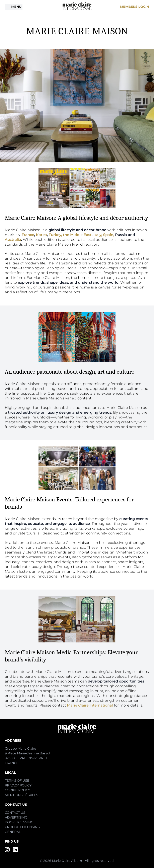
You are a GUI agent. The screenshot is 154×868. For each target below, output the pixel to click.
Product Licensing (22, 827)
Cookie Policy (17, 790)
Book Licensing (19, 822)
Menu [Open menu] (14, 7)
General (13, 832)
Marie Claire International (90, 705)
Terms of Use (17, 781)
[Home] (77, 6)
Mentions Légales (21, 795)
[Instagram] (7, 850)
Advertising (16, 817)
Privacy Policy (18, 785)
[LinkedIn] (15, 850)
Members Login (135, 7)
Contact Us (15, 813)
